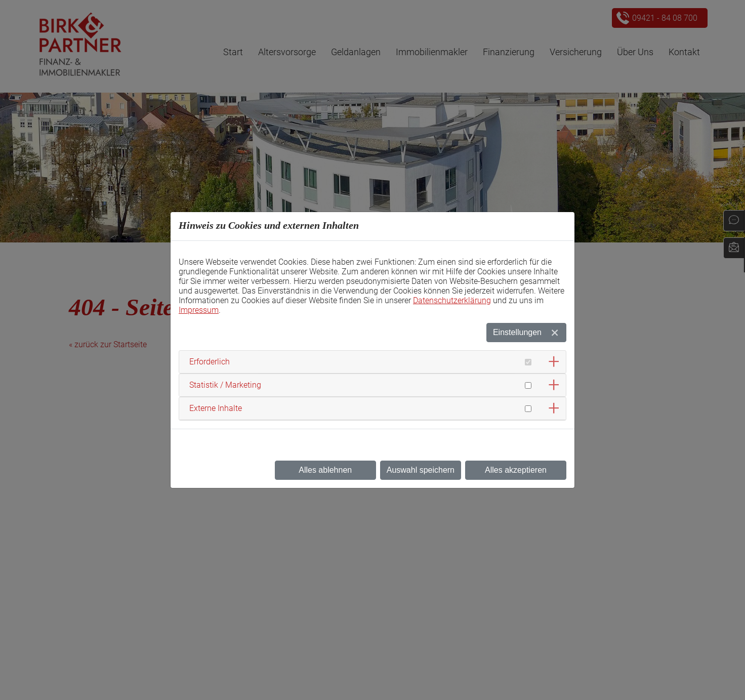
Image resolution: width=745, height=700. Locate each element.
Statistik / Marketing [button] (225, 385)
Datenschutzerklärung (452, 300)
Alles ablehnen (325, 470)
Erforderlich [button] (210, 362)
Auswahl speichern (421, 470)
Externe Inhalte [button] (216, 408)
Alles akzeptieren (516, 470)
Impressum (199, 310)
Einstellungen (517, 332)
